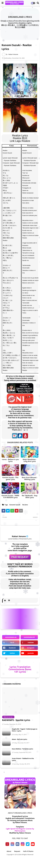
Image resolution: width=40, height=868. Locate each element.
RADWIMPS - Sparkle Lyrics (16, 720)
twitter (12, 653)
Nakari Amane (19, 536)
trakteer (31, 642)
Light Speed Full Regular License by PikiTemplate (20, 830)
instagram (31, 648)
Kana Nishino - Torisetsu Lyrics (22, 749)
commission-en (11, 637)
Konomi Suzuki (15, 505)
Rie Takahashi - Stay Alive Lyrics (30, 496)
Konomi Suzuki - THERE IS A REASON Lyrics (10, 496)
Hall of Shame (28, 851)
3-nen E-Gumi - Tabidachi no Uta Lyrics (23, 759)
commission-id (29, 637)
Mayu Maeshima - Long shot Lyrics (30, 460)
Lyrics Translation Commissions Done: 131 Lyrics (20, 669)
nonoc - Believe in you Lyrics (10, 460)
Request (17, 851)
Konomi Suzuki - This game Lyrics (10, 478)
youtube (31, 653)
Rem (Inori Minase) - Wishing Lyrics (30, 478)
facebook (12, 648)
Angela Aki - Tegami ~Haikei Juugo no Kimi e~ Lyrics (25, 730)
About (9, 851)
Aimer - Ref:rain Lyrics (19, 739)
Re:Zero (25, 505)
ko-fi (12, 642)
